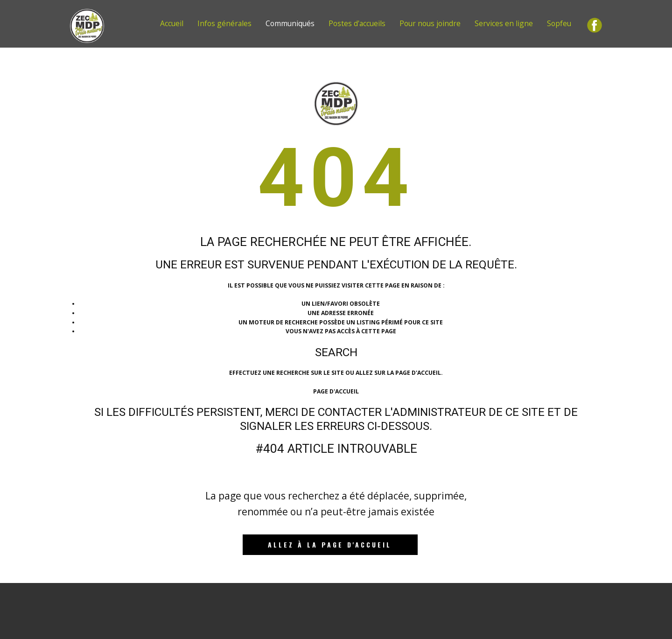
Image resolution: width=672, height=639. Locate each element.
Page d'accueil (336, 391)
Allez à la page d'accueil (330, 544)
